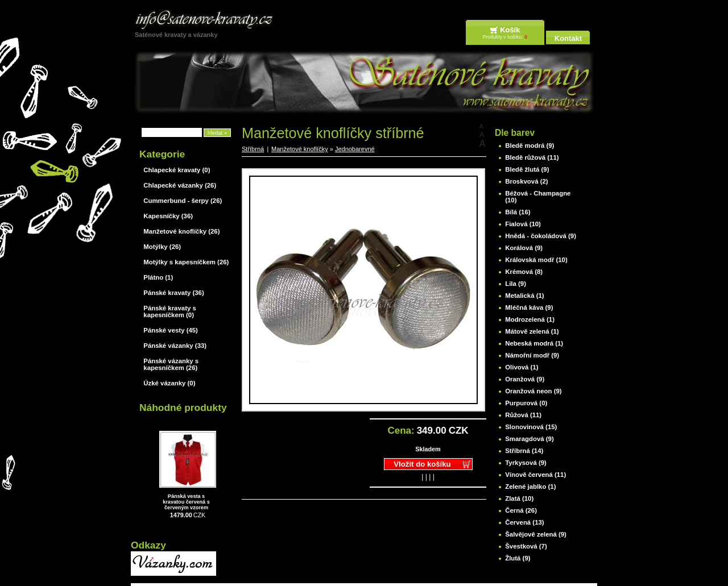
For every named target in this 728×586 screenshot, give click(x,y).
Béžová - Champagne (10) (538, 197)
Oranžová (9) (525, 379)
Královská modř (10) (536, 260)
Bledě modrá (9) (530, 146)
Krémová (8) (524, 272)
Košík (510, 30)
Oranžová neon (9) (533, 391)
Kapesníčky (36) (168, 216)
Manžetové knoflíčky (300, 149)
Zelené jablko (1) (530, 487)
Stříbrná (253, 149)
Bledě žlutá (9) (527, 169)
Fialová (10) (523, 224)
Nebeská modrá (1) (534, 343)
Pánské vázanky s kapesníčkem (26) (171, 364)
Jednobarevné (355, 149)
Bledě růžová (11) (532, 157)
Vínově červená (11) (535, 475)
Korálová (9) (524, 248)
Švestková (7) (526, 546)
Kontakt (568, 38)
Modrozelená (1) (530, 319)
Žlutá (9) (518, 558)
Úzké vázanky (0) (169, 383)
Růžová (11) (523, 415)
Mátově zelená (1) (532, 331)
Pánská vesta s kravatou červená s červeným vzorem (186, 502)
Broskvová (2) (526, 181)
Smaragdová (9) (529, 439)
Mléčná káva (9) (529, 307)
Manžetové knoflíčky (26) (181, 231)
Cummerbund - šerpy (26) (183, 201)
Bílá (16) (518, 212)
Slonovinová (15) (531, 427)
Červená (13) (524, 522)
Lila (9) (516, 284)
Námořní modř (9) (532, 355)
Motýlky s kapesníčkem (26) (186, 262)
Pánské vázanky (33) (175, 346)
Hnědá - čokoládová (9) (541, 236)
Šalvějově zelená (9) (536, 534)
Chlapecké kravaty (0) (177, 170)
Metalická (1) (524, 296)
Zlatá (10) (519, 498)
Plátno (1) (158, 277)
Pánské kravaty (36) (173, 293)
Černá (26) (521, 510)
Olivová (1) (522, 367)
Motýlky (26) (162, 247)
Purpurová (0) (526, 403)
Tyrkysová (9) (526, 463)
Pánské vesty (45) (171, 330)
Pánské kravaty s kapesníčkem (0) (169, 311)
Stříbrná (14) (524, 451)
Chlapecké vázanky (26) (180, 185)
